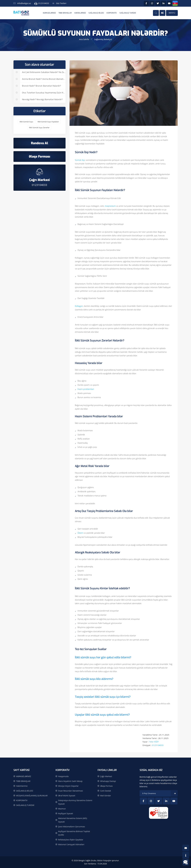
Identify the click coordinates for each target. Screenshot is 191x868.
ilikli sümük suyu (26, 122)
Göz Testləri (61, 3)
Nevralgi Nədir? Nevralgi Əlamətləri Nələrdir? (38, 99)
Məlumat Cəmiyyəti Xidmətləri (71, 844)
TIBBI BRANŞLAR (65, 13)
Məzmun (62, 809)
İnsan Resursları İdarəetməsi (71, 791)
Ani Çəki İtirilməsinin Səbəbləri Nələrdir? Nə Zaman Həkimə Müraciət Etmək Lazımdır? (40, 72)
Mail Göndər (106, 796)
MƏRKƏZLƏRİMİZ (49, 13)
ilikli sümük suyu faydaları (48, 122)
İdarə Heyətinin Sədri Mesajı (70, 781)
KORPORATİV (112, 13)
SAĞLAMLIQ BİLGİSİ (96, 13)
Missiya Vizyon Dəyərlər (68, 786)
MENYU (172, 13)
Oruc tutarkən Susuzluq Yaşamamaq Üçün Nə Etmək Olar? (40, 93)
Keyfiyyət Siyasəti (66, 813)
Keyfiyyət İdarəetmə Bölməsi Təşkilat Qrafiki (74, 833)
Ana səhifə (84, 39)
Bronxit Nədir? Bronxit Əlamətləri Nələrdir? (37, 86)
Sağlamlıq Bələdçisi (103, 39)
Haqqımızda (63, 776)
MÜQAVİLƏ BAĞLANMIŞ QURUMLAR (32, 796)
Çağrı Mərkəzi (106, 776)
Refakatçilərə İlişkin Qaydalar (71, 840)
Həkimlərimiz (80, 13)
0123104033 (44, 3)
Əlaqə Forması (107, 786)
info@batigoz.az (24, 3)
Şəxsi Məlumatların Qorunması (72, 827)
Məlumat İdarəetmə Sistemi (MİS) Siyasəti (73, 820)
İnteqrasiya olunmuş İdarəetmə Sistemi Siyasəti (75, 802)
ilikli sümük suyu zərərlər (39, 128)
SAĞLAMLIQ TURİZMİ (128, 13)
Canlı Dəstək (106, 791)
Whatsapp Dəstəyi (108, 781)
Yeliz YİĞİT (154, 742)
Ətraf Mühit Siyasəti (67, 796)
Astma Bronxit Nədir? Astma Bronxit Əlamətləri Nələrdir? (40, 79)
